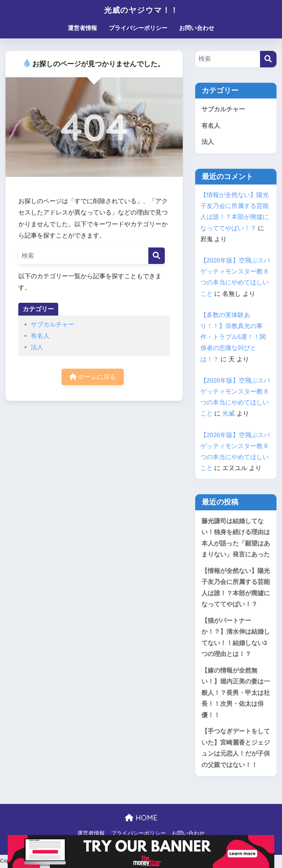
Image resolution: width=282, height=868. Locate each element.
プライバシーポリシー (138, 28)
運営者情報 (82, 28)
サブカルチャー (53, 325)
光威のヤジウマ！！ (141, 10)
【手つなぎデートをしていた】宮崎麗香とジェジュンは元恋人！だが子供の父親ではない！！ (236, 750)
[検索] (157, 256)
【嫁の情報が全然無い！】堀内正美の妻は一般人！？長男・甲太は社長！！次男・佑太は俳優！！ (236, 694)
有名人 (40, 336)
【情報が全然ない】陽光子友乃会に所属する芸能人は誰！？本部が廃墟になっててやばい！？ (236, 588)
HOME (141, 819)
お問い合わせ (197, 28)
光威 (229, 414)
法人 (37, 347)
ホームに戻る (93, 377)
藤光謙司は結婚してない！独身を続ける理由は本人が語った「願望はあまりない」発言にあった (236, 538)
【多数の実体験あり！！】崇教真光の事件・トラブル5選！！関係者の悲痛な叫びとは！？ (233, 337)
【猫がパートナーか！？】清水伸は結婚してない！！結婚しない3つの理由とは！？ (236, 638)
